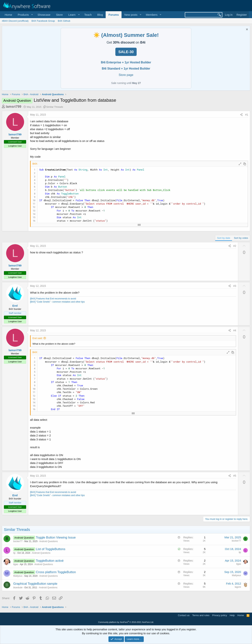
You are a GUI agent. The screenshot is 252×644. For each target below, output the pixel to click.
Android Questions (48, 541)
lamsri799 (14, 107)
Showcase (44, 15)
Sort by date (224, 238)
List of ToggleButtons (51, 549)
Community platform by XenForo (126, 622)
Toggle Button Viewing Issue (56, 538)
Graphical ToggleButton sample (35, 584)
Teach (88, 15)
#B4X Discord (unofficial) (15, 21)
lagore (238, 587)
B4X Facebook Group (43, 21)
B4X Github (64, 21)
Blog (100, 15)
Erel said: (38, 338)
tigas (16, 564)
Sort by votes (241, 238)
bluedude (18, 588)
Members (152, 15)
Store (59, 15)
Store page (126, 75)
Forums (114, 15)
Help (232, 615)
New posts (131, 15)
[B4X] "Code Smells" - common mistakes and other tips (57, 302)
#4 (235, 330)
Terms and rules (201, 615)
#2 (235, 246)
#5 (235, 476)
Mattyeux (18, 576)
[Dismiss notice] (246, 30)
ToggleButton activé (50, 561)
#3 (235, 286)
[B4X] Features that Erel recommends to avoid (53, 299)
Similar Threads (55, 107)
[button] (25, 15)
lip (14, 553)
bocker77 (18, 541)
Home (8, 15)
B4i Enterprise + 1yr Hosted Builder (126, 62)
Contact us (184, 615)
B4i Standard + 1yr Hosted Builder (126, 69)
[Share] (241, 115)
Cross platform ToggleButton (56, 572)
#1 (247, 115)
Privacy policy (220, 615)
